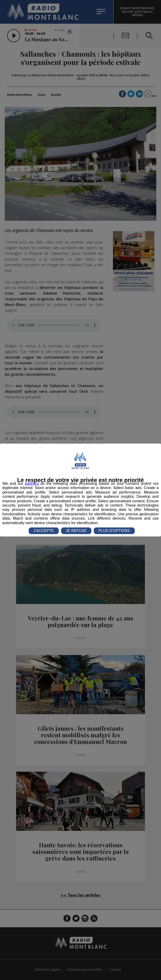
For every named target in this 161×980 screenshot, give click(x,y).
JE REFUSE (76, 531)
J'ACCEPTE (44, 531)
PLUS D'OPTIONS (114, 531)
